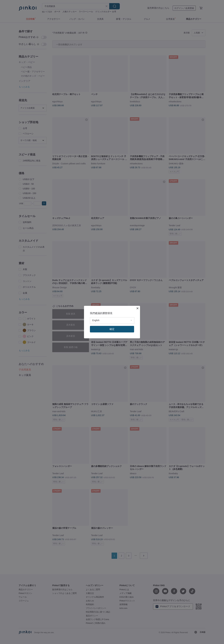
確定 (112, 329)
